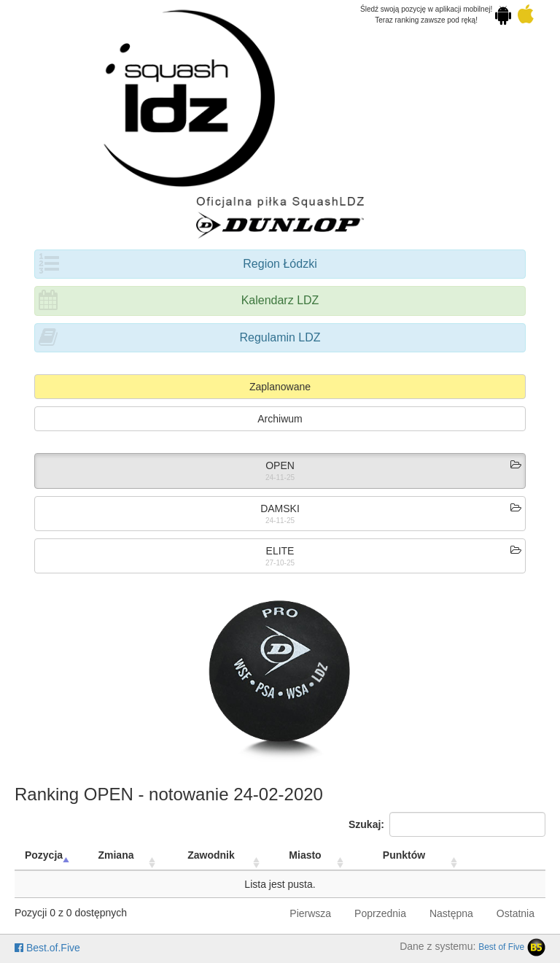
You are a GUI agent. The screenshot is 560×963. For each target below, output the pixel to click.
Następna (451, 913)
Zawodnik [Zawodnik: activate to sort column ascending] (211, 855)
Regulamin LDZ (280, 337)
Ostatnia (516, 913)
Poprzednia (380, 913)
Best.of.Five (47, 948)
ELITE (280, 551)
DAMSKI (280, 508)
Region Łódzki (280, 264)
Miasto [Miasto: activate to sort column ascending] (305, 855)
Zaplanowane (280, 387)
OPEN (280, 465)
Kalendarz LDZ (280, 300)
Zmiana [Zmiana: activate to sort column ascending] (116, 855)
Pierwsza (310, 913)
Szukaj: (447, 824)
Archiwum (280, 419)
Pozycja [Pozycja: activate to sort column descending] (44, 855)
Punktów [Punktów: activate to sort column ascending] (404, 855)
